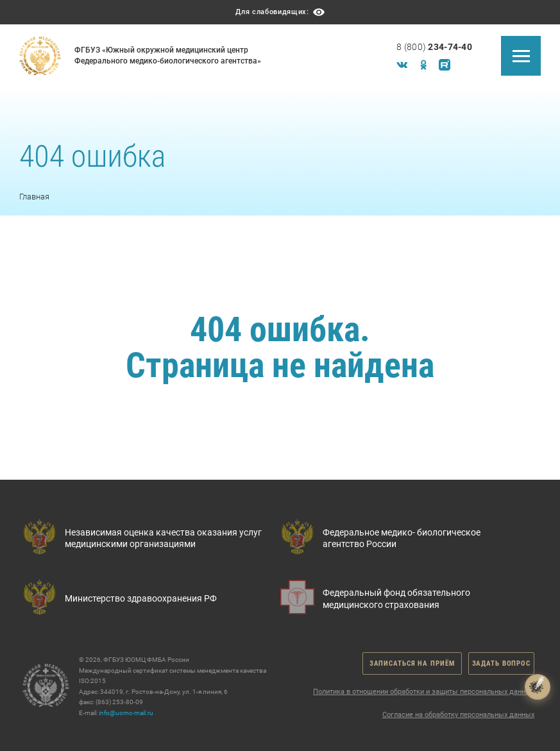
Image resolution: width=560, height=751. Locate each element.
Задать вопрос (501, 663)
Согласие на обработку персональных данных (458, 715)
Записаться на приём (412, 663)
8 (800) (434, 47)
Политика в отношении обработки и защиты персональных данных (424, 692)
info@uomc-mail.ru (126, 713)
